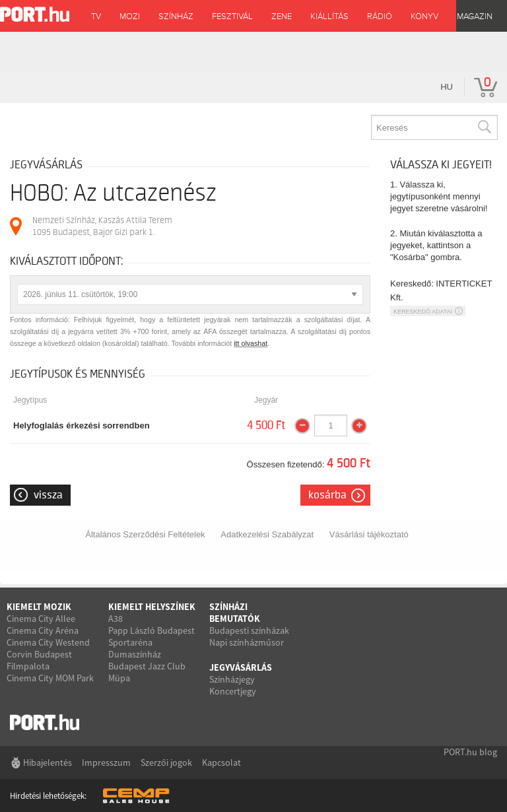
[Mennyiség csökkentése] (302, 426)
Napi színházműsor (247, 642)
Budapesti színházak (249, 630)
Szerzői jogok (166, 762)
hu (447, 87)
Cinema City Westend (48, 642)
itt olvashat (251, 343)
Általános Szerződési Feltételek (145, 534)
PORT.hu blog (470, 752)
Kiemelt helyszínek (152, 607)
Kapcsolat (221, 762)
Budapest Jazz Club (147, 666)
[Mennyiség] (331, 426)
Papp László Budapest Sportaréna (152, 636)
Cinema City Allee (41, 619)
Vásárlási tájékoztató (369, 534)
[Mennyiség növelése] (359, 426)
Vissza (48, 495)
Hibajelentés (48, 762)
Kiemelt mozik (39, 607)
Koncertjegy (233, 691)
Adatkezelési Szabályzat (267, 534)
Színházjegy (232, 679)
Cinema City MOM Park (50, 678)
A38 (116, 619)
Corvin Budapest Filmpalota (39, 660)
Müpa (119, 678)
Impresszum (106, 762)
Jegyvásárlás (241, 667)
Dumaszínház (135, 654)
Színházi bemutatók (235, 613)
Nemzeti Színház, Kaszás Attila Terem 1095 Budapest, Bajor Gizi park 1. (102, 226)
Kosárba (327, 495)
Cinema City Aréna (43, 630)
